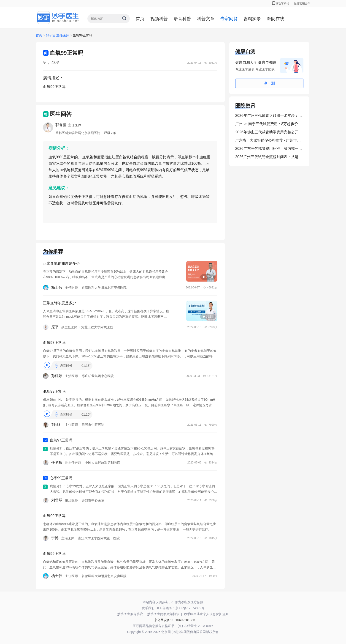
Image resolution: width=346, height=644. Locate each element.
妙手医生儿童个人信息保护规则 (206, 614)
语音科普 (182, 19)
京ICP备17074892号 (190, 608)
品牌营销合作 (302, 3)
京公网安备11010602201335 (174, 620)
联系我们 (148, 608)
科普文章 (206, 19)
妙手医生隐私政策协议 (163, 614)
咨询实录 (252, 19)
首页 (140, 19)
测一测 (269, 83)
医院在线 (276, 19)
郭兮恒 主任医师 (58, 35)
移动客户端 (281, 3)
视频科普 (159, 19)
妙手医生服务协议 (130, 614)
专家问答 (229, 19)
